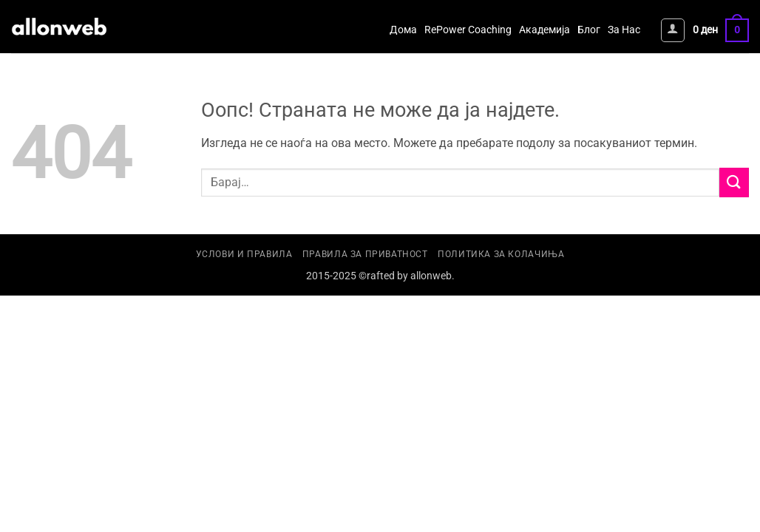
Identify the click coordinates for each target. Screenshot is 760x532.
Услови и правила (244, 254)
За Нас (624, 30)
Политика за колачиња (501, 254)
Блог (589, 30)
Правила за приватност (365, 254)
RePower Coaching (468, 30)
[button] (673, 30)
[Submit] (734, 182)
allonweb (431, 276)
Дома (403, 30)
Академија (544, 30)
